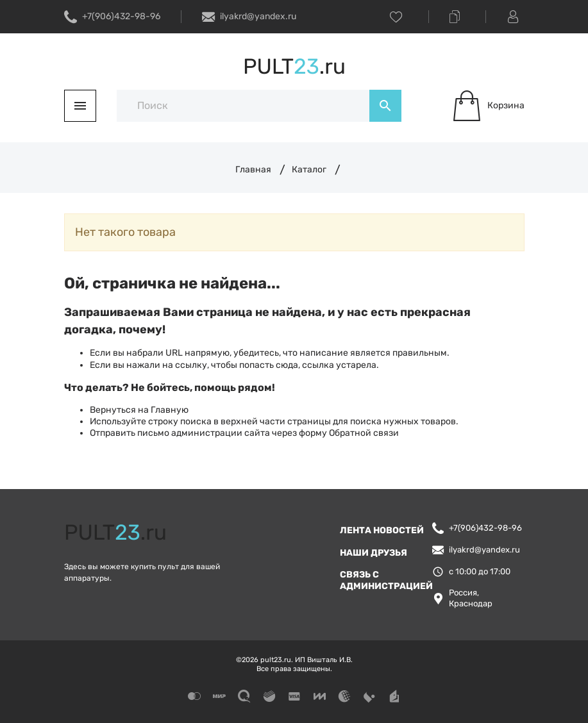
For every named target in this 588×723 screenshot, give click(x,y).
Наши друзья (374, 553)
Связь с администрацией (386, 580)
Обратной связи (364, 433)
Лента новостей (382, 530)
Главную (170, 410)
